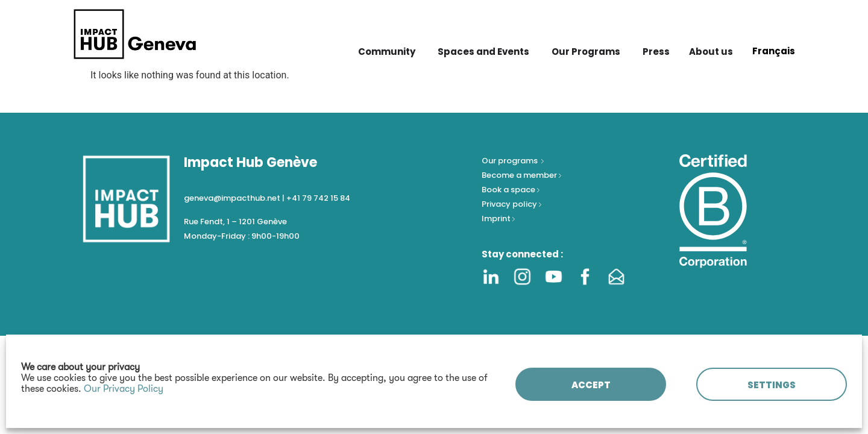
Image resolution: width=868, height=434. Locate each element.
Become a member (520, 175)
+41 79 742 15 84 (318, 198)
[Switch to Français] (774, 51)
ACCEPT (591, 385)
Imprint (496, 219)
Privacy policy (510, 204)
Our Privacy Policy (124, 389)
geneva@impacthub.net (232, 198)
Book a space (509, 190)
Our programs (511, 161)
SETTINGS (772, 385)
